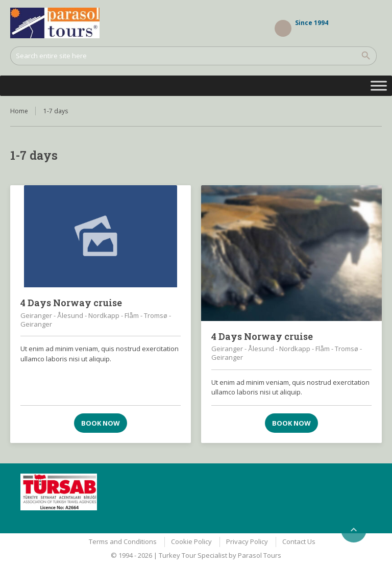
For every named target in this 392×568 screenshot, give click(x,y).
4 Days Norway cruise (71, 303)
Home (19, 111)
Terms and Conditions (123, 541)
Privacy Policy (247, 541)
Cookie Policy (191, 541)
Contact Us (299, 541)
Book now (101, 423)
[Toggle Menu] (379, 85)
